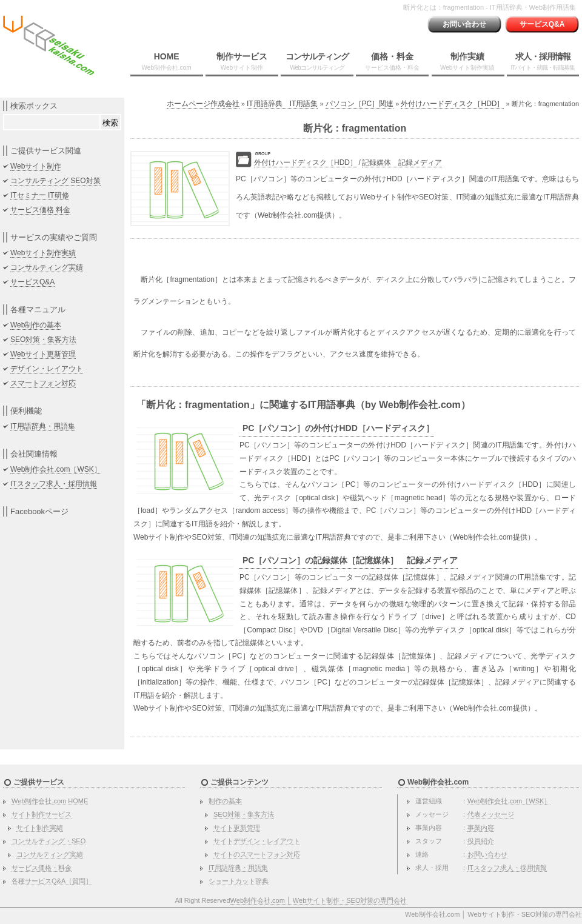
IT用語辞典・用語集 (43, 426)
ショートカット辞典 (239, 881)
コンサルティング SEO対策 (55, 181)
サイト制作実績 (40, 828)
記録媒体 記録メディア (402, 162)
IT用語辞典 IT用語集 (282, 104)
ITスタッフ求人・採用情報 (54, 484)
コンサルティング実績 (47, 267)
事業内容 (481, 828)
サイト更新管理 (237, 828)
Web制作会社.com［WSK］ (56, 469)
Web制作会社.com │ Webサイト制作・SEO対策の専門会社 (319, 900)
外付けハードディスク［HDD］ (452, 104)
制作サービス (242, 61)
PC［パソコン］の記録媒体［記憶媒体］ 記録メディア (350, 560)
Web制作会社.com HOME (50, 801)
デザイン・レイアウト (47, 369)
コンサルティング (317, 61)
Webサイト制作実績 (43, 253)
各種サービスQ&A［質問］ (52, 881)
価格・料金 (392, 61)
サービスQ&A (542, 24)
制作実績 (467, 61)
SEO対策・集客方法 (43, 340)
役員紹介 (481, 841)
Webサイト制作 (36, 166)
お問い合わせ (464, 24)
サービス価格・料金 (42, 868)
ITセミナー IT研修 (40, 195)
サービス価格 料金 (40, 210)
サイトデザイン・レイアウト (257, 841)
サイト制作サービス (42, 814)
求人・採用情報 (543, 61)
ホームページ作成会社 (203, 104)
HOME (167, 61)
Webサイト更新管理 (43, 354)
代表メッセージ (491, 814)
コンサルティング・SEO (48, 841)
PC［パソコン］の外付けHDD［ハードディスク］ (338, 428)
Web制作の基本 (36, 325)
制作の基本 (225, 801)
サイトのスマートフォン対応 (257, 854)
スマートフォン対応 (43, 383)
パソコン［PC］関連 (360, 104)
